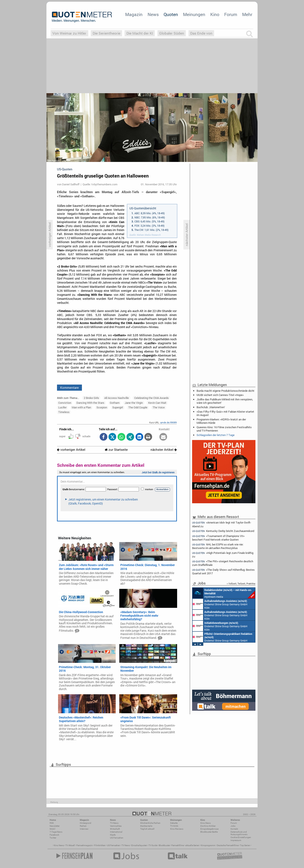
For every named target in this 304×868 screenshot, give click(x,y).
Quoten (171, 14)
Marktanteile (146, 826)
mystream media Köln (224, 593)
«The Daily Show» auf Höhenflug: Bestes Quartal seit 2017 (223, 571)
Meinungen (194, 14)
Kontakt (234, 829)
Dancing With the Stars (90, 403)
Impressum (236, 840)
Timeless (64, 412)
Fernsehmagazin (85, 845)
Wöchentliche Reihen (150, 823)
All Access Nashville (117, 398)
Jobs (233, 826)
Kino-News (206, 823)
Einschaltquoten (139, 845)
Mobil (52, 829)
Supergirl (118, 407)
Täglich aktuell (147, 829)
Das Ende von (201, 33)
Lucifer (62, 407)
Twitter (53, 838)
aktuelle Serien (192, 845)
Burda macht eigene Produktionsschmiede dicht (225, 391)
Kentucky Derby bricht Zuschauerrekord (223, 531)
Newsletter (55, 826)
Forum (231, 14)
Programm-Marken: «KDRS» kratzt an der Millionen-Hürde (221, 421)
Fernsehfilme (178, 845)
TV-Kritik (174, 826)
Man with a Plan (81, 407)
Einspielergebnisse (209, 829)
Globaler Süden (172, 33)
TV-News (114, 823)
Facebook (54, 835)
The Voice (159, 407)
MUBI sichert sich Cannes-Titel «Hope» (220, 395)
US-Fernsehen (117, 838)
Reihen (83, 826)
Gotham (115, 403)
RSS (52, 823)
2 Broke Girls (91, 398)
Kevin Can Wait (157, 403)
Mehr (247, 14)
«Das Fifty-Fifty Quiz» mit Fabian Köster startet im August (225, 413)
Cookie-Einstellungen (241, 837)
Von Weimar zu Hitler (69, 33)
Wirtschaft (115, 829)
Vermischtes (116, 826)
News (153, 14)
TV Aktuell (70, 845)
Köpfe (113, 835)
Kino (215, 14)
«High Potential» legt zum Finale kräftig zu (223, 555)
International (116, 832)
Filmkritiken (100, 845)
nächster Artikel (164, 450)
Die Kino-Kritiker (208, 826)
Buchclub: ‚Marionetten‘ (211, 407)
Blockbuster (164, 845)
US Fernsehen (114, 845)
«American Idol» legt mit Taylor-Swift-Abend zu (222, 524)
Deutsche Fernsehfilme (228, 845)
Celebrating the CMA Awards (151, 398)
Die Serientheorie (107, 33)
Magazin (134, 14)
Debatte (174, 823)
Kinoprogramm (208, 845)
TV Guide (153, 845)
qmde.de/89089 (168, 422)
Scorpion (102, 407)
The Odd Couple (138, 407)
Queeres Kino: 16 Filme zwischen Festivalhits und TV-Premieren (224, 429)
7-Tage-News (56, 832)
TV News (126, 845)
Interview (84, 829)
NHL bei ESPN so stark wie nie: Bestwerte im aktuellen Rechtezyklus (218, 546)
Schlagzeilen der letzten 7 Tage (216, 435)
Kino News (59, 845)
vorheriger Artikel (71, 450)
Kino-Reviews (177, 829)
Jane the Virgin (134, 403)
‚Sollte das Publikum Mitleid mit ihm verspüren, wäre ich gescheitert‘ (225, 401)
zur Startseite (116, 450)
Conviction (65, 403)
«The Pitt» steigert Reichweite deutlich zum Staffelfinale (223, 563)
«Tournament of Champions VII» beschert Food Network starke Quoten (218, 538)
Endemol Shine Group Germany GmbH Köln (220, 604)
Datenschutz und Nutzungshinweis (239, 833)
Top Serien (245, 845)
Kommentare (69, 388)
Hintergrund (85, 823)
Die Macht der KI (140, 33)
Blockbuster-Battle (209, 832)
